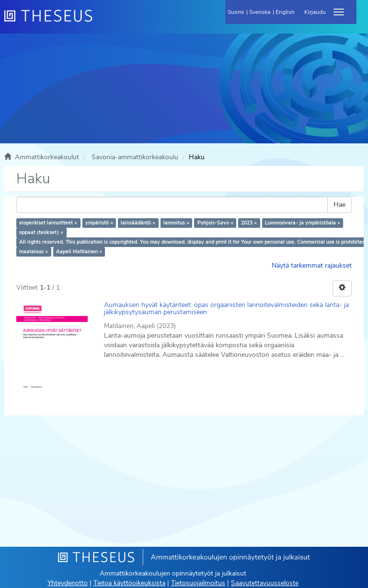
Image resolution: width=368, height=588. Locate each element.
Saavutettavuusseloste (265, 583)
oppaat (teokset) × (41, 232)
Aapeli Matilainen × (79, 252)
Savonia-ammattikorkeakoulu (135, 157)
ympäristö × (99, 223)
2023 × (249, 223)
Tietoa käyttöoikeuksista (129, 583)
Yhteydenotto (68, 583)
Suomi (236, 12)
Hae (339, 205)
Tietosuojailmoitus (198, 583)
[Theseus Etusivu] (100, 22)
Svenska (260, 12)
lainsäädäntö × (138, 223)
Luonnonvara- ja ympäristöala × (303, 223)
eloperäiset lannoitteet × (48, 223)
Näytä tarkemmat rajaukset (312, 265)
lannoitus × (176, 223)
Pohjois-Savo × (215, 223)
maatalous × (34, 252)
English (285, 12)
